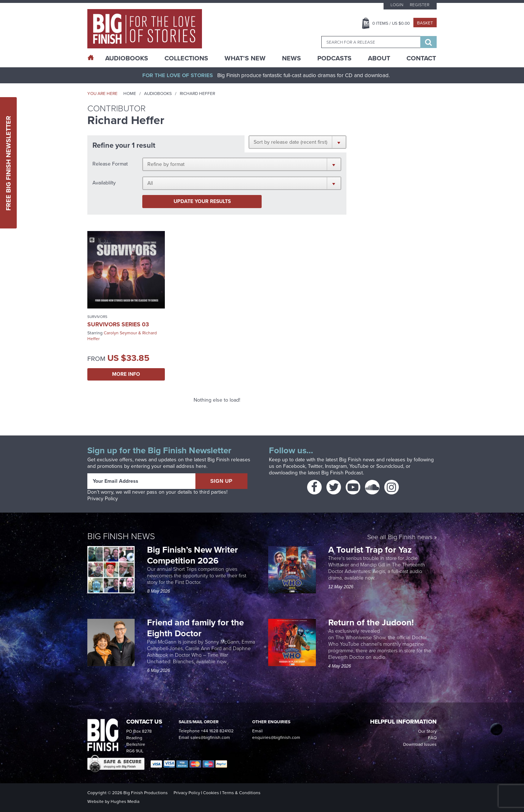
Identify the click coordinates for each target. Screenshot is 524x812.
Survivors (97, 317)
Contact (421, 58)
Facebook (294, 466)
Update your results (202, 201)
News (291, 58)
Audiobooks (158, 93)
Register (420, 5)
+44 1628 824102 (217, 731)
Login (397, 5)
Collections (186, 58)
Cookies (211, 793)
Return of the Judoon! (372, 622)
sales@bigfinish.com (210, 737)
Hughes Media (125, 801)
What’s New (245, 58)
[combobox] (371, 42)
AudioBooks (127, 58)
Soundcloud (390, 466)
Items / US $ (391, 23)
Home (130, 93)
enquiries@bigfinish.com (276, 737)
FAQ (432, 738)
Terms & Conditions (241, 793)
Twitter (315, 466)
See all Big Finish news (400, 538)
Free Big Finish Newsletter (8, 163)
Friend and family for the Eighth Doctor (195, 628)
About (379, 58)
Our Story (427, 731)
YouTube (359, 466)
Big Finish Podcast (342, 473)
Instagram (336, 466)
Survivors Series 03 (118, 324)
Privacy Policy (103, 499)
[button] (297, 142)
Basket (425, 23)
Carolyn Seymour (120, 333)
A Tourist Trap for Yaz (370, 550)
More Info (126, 374)
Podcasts (334, 58)
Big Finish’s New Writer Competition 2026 (192, 555)
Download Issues (420, 744)
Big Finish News (121, 536)
